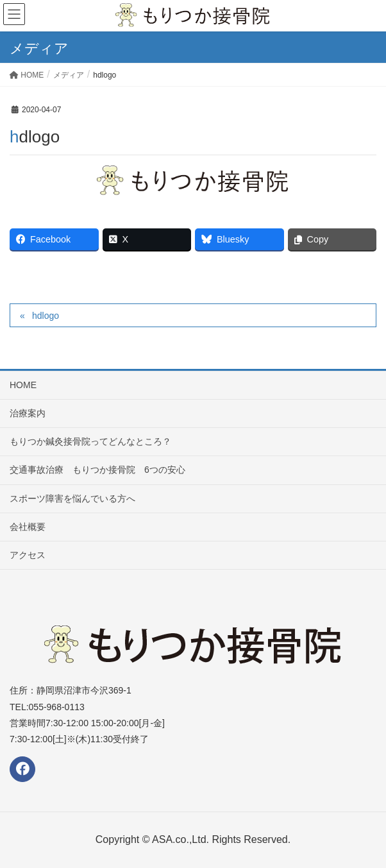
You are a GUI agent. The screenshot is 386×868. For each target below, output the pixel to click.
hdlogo (46, 316)
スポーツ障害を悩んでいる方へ (72, 498)
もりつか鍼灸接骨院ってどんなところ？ (90, 441)
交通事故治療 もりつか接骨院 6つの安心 (97, 470)
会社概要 (28, 527)
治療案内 (28, 413)
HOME (23, 385)
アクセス (28, 555)
